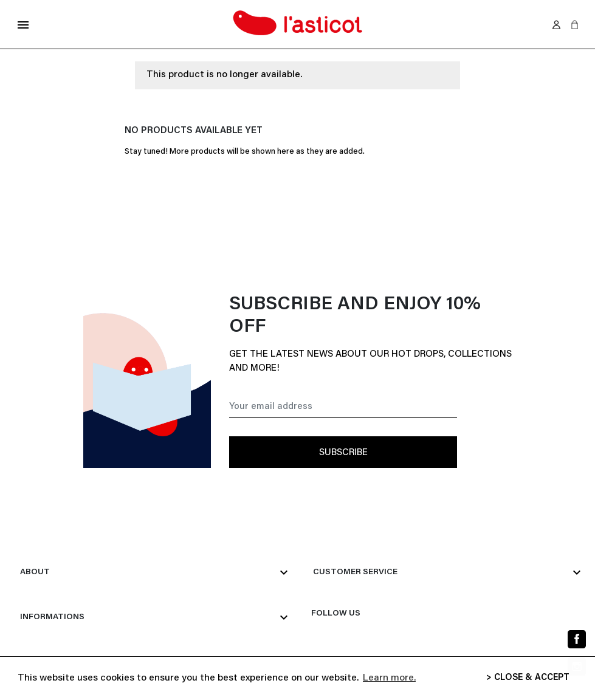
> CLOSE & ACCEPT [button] (528, 678)
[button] (575, 25)
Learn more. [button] (389, 678)
